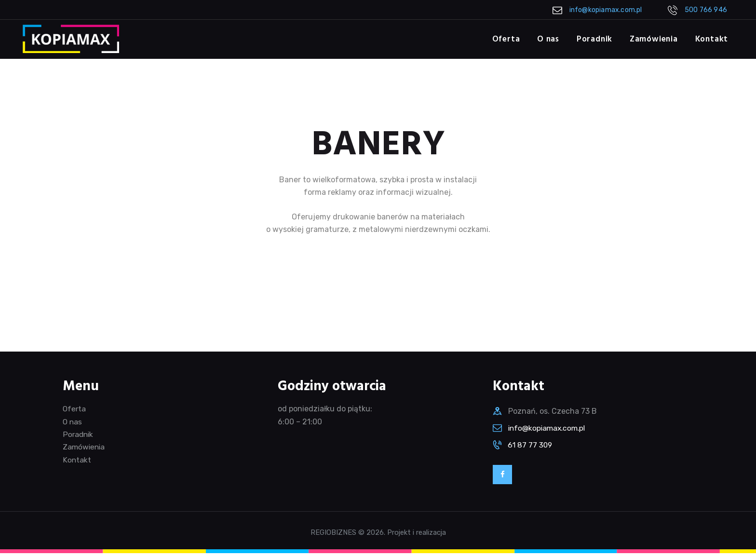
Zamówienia (85, 447)
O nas (73, 422)
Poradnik (79, 434)
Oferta (75, 409)
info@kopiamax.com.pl (549, 428)
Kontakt (77, 460)
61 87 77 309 (531, 445)
